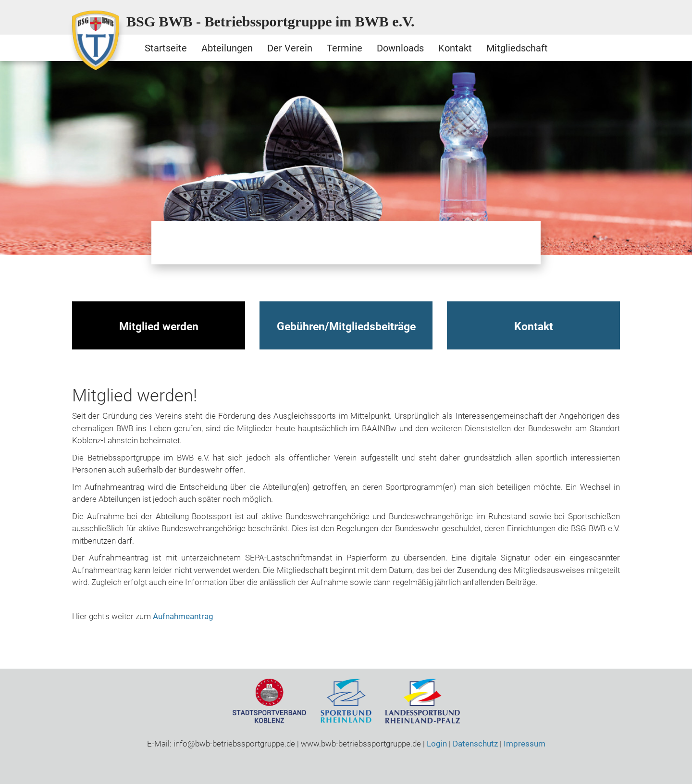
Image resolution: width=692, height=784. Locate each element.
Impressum (525, 744)
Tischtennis (476, 243)
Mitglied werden (159, 327)
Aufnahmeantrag (183, 616)
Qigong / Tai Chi (259, 243)
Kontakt (455, 48)
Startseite (166, 48)
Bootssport (173, 243)
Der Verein (290, 48)
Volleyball (519, 243)
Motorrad (216, 243)
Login (437, 744)
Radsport (303, 243)
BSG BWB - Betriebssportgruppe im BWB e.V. (271, 21)
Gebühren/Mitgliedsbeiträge (346, 327)
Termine (345, 48)
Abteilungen (227, 48)
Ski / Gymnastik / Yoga (389, 243)
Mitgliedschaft (517, 48)
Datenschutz (475, 744)
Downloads (400, 48)
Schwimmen (346, 243)
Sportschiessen (432, 243)
